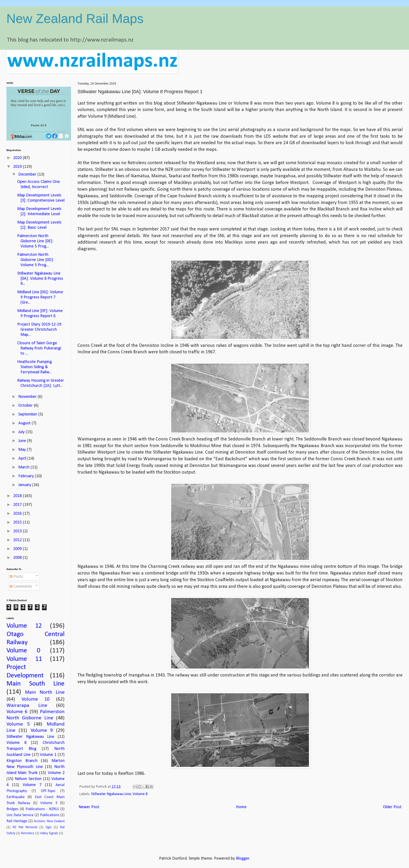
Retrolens (28, 833)
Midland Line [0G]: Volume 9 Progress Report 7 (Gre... (40, 297)
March (24, 467)
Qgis (49, 827)
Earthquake (15, 797)
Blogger (243, 859)
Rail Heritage (17, 821)
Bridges (12, 809)
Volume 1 (48, 755)
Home (241, 807)
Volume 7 (32, 785)
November (28, 397)
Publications (50, 815)
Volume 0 (23, 651)
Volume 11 (24, 659)
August (25, 423)
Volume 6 (17, 712)
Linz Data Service (20, 815)
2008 (18, 558)
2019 (18, 167)
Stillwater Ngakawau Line (111, 794)
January (25, 485)
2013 (18, 531)
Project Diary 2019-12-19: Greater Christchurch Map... (40, 330)
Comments (21, 587)
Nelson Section (28, 779)
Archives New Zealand (49, 821)
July (22, 432)
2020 (18, 158)
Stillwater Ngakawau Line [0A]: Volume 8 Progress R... (40, 279)
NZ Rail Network (25, 827)
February (27, 476)
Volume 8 (140, 794)
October (26, 406)
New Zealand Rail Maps (75, 19)
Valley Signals (49, 833)
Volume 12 (24, 626)
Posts (16, 577)
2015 (18, 522)
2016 (18, 514)
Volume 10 (36, 699)
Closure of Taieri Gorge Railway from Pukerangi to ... (39, 348)
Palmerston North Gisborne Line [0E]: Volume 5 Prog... (35, 241)
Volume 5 (18, 724)
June (23, 441)
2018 (18, 496)
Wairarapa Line (27, 706)
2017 (18, 505)
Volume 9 (42, 731)
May (23, 450)
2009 (18, 549)
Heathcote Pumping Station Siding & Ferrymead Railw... (35, 367)
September (28, 414)
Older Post (392, 807)
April (23, 459)
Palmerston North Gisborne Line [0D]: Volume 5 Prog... (36, 260)
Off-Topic (48, 791)
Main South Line (36, 684)
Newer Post (89, 807)
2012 (18, 540)
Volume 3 (49, 803)
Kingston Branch (22, 761)
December (28, 175)
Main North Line (45, 692)
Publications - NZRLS (42, 809)
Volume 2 (56, 773)
